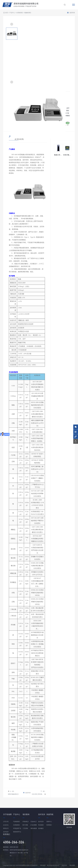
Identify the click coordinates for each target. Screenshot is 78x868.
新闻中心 (49, 822)
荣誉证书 (6, 828)
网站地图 (72, 865)
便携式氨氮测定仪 (13, 794)
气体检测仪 (16, 822)
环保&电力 (26, 822)
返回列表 (71, 13)
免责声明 (64, 865)
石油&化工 (34, 822)
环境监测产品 (17, 828)
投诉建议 (41, 828)
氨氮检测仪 (28, 13)
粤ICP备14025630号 (53, 865)
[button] (12, 82)
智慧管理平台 (17, 832)
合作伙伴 (6, 832)
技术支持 (41, 822)
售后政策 (41, 825)
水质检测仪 (20, 13)
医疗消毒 (25, 825)
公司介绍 (6, 822)
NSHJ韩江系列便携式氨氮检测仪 (38, 794)
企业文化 (6, 825)
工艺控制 (25, 828)
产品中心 (12, 13)
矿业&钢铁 (34, 825)
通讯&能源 (34, 828)
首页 (7, 13)
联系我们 (49, 825)
